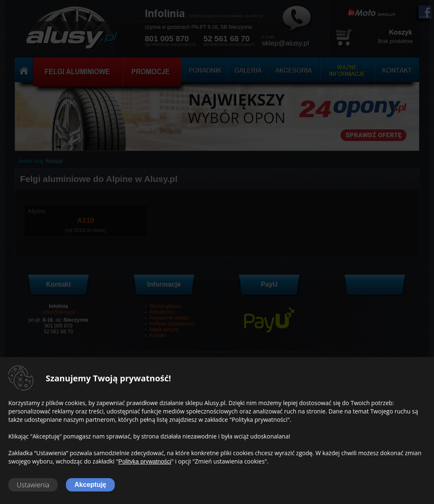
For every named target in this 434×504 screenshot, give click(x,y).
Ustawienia (33, 485)
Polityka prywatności (145, 461)
